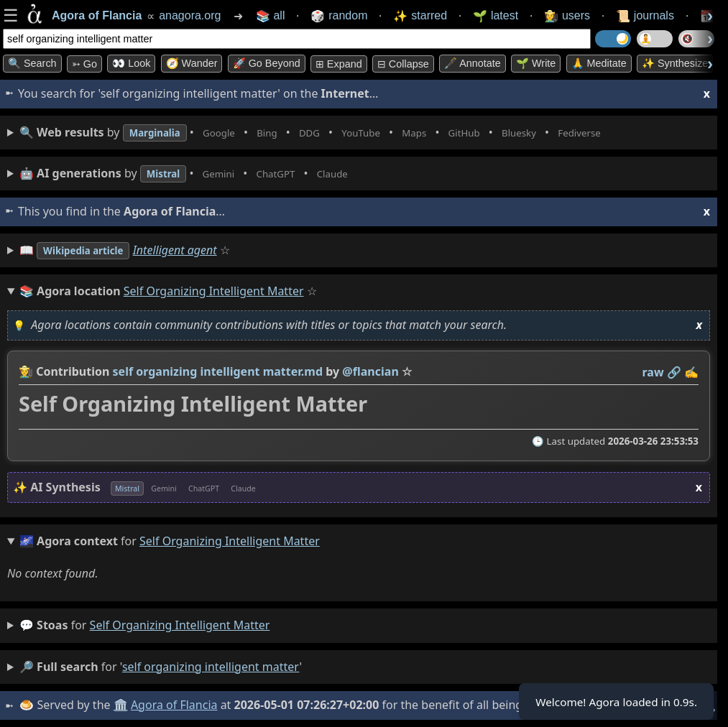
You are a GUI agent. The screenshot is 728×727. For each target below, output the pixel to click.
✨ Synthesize (675, 63)
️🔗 (674, 372)
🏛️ (121, 705)
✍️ (691, 372)
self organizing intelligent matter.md (218, 371)
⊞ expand (339, 64)
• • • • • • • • (344, 133)
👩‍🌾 (26, 371)
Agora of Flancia (176, 705)
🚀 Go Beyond (267, 63)
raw (653, 372)
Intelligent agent (192, 250)
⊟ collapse (403, 64)
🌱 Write (536, 63)
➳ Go (84, 64)
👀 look (131, 63)
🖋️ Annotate (473, 63)
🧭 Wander (192, 63)
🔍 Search (32, 63)
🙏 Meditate (599, 63)
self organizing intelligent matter (180, 625)
